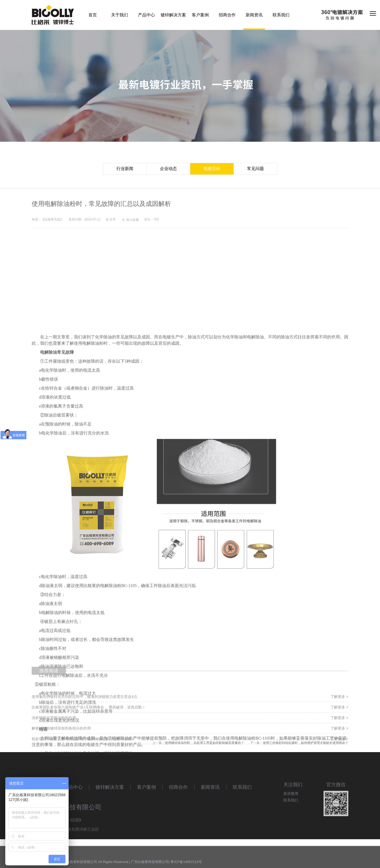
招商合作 (227, 15)
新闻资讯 (254, 15)
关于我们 (120, 15)
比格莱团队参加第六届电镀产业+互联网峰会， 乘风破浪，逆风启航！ (89, 726)
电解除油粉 (93, 500)
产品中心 (146, 15)
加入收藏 (130, 225)
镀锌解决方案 (173, 15)
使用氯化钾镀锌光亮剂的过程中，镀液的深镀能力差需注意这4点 (84, 715)
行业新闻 (125, 169)
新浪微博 (291, 806)
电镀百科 (212, 169)
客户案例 (200, 15)
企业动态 (168, 169)
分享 (111, 225)
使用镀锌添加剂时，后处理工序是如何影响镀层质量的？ (205, 744)
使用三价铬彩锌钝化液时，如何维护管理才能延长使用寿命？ (306, 744)
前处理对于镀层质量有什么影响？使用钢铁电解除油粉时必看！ (83, 758)
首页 (93, 15)
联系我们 (281, 15)
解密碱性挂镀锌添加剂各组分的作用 (61, 747)
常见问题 (255, 169)
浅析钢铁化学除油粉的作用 (54, 737)
